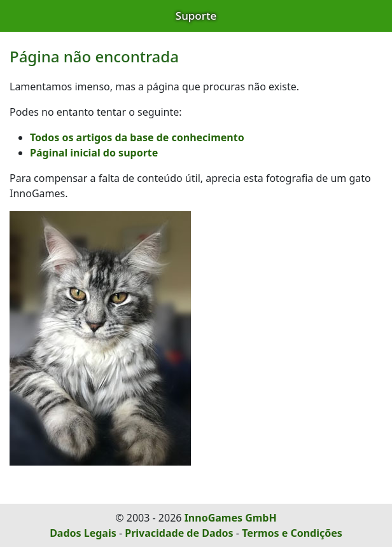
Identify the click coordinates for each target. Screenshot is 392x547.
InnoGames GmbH (231, 518)
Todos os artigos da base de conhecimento (137, 137)
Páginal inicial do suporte (94, 153)
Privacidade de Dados (179, 533)
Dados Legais (83, 533)
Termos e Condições (292, 533)
